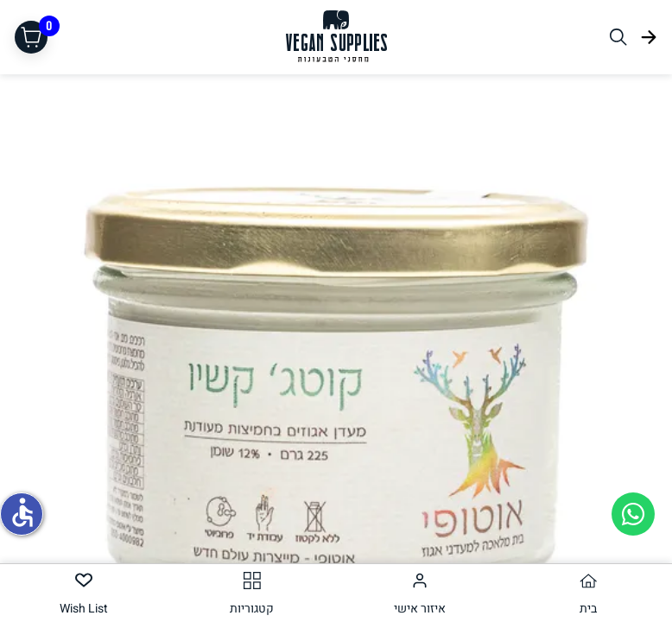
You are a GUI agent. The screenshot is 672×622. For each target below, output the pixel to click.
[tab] (589, 593)
